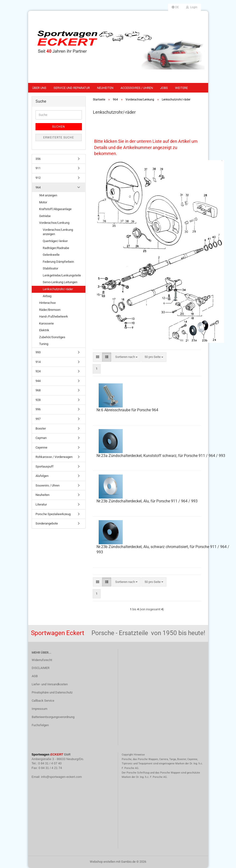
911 (38, 168)
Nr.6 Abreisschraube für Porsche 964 (127, 410)
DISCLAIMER (41, 668)
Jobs (164, 88)
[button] (175, 7)
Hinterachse (47, 303)
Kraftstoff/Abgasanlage (55, 209)
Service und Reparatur (72, 88)
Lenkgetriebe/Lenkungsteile (62, 275)
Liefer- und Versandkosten (50, 684)
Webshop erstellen (103, 862)
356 (38, 159)
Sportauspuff (45, 466)
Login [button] (192, 7)
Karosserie (46, 323)
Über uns (39, 88)
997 (38, 419)
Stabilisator (50, 268)
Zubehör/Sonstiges (52, 337)
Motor (43, 202)
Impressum (39, 709)
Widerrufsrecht (42, 660)
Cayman (41, 438)
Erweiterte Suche (59, 137)
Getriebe (45, 216)
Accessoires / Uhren (137, 88)
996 (38, 409)
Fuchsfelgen (40, 725)
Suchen (59, 127)
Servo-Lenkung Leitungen (60, 282)
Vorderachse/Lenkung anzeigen (58, 232)
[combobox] (126, 357)
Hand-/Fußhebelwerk (54, 316)
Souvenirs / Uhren (48, 485)
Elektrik (44, 330)
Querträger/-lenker (55, 241)
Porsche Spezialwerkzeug (53, 514)
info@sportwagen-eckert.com (61, 777)
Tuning (44, 344)
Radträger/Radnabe (56, 248)
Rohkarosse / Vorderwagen (54, 457)
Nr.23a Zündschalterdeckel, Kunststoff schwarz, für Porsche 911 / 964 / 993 (161, 456)
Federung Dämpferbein (58, 262)
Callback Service (43, 701)
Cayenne (41, 447)
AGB (35, 676)
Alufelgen (42, 476)
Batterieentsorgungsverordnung (53, 717)
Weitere (181, 88)
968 (38, 390)
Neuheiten (105, 88)
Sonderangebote (47, 523)
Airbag (47, 296)
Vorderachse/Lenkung (54, 223)
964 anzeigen (48, 195)
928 (38, 400)
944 (38, 381)
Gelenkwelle (51, 255)
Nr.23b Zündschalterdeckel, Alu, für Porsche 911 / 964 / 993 (147, 501)
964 (38, 187)
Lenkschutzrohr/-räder (58, 289)
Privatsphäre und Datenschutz (52, 692)
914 (38, 362)
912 (38, 178)
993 (38, 352)
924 (38, 371)
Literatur (41, 504)
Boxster (41, 428)
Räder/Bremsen (50, 310)
